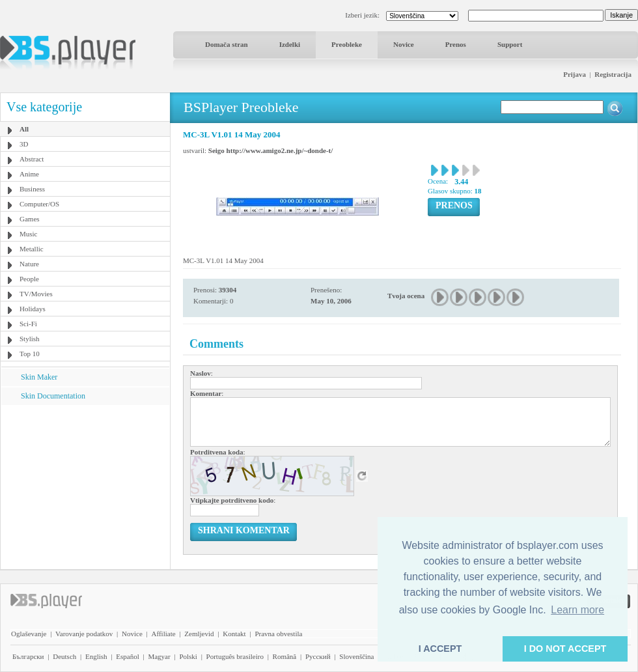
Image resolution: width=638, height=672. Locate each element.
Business (32, 189)
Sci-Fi (28, 324)
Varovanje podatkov (84, 634)
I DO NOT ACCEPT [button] (565, 649)
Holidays (33, 309)
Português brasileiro (235, 656)
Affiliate (164, 634)
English (96, 656)
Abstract (32, 159)
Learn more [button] (577, 610)
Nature (29, 264)
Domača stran (227, 44)
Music (29, 234)
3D (24, 144)
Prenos (456, 44)
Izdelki (290, 44)
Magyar (159, 656)
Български (28, 656)
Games (30, 219)
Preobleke (347, 44)
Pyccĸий (318, 656)
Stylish (30, 339)
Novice (404, 44)
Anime (29, 174)
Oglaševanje (29, 634)
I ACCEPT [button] (440, 649)
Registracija (613, 74)
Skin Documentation (53, 396)
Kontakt (234, 634)
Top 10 (30, 354)
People (29, 279)
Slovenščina (356, 656)
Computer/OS (39, 204)
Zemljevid (199, 634)
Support (510, 44)
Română (285, 656)
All (24, 129)
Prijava (575, 74)
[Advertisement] (85, 486)
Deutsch (64, 656)
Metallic (32, 249)
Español (127, 656)
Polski (188, 656)
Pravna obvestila (278, 634)
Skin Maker (39, 377)
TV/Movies (36, 294)
